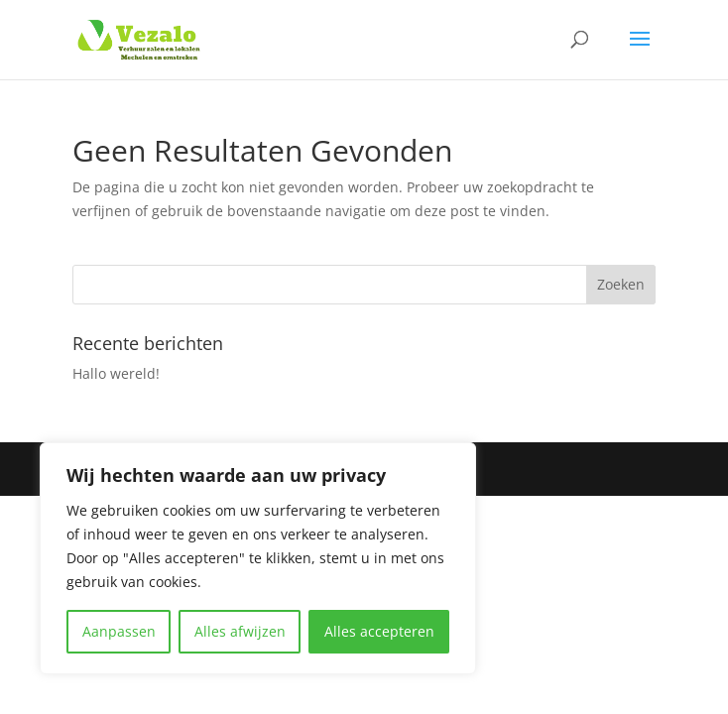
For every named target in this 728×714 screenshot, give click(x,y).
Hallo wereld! (116, 373)
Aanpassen (119, 631)
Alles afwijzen (240, 631)
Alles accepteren (379, 631)
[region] (258, 558)
